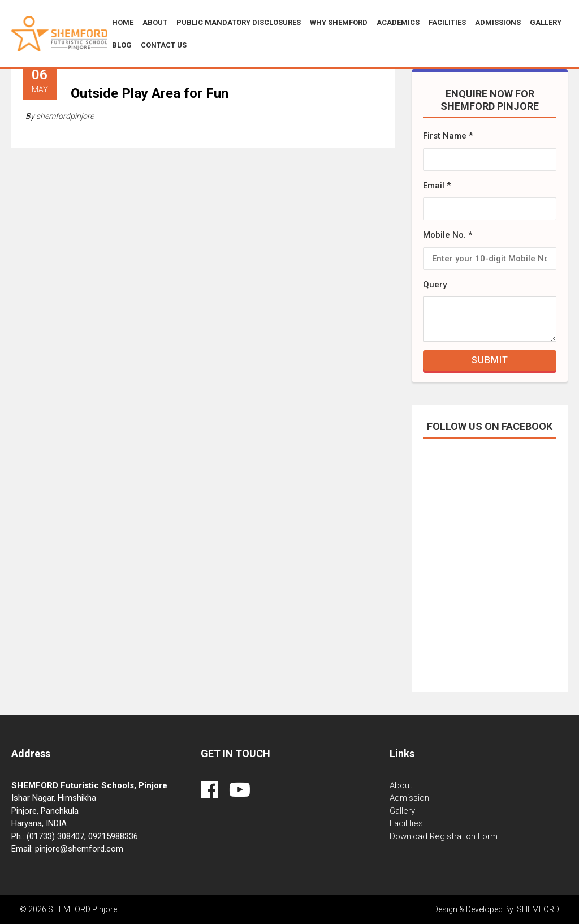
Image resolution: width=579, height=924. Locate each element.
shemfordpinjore (65, 116)
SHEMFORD (538, 909)
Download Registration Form (444, 836)
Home (123, 22)
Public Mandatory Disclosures (239, 22)
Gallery (546, 22)
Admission (409, 798)
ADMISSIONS (498, 22)
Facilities (447, 22)
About (155, 22)
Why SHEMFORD (339, 22)
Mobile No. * (448, 235)
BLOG (122, 45)
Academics (398, 22)
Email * (437, 186)
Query (435, 285)
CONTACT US (164, 45)
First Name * (448, 136)
